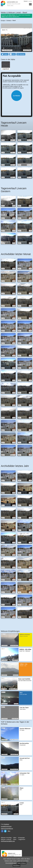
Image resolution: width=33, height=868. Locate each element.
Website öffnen (16, 96)
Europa (3, 21)
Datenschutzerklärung (7, 829)
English (30, 1)
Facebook (2, 831)
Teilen (14, 54)
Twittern (6, 54)
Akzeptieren (17, 866)
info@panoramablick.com (8, 841)
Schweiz (9, 21)
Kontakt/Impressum (6, 826)
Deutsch (26, 1)
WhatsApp (22, 54)
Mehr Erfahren (22, 863)
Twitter (5, 831)
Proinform (6, 824)
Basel (14, 20)
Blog (9, 831)
